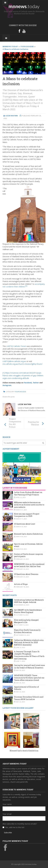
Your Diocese (20, 392)
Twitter (36, 383)
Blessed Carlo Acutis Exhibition (28, 534)
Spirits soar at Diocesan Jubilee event (28, 545)
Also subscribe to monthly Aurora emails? (20, 824)
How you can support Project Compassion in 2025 (27, 515)
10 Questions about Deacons (26, 574)
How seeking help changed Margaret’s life (26, 621)
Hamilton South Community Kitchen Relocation (27, 631)
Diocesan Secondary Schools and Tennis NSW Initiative (29, 698)
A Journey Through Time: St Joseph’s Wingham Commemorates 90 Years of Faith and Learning (29, 655)
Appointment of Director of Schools (26, 688)
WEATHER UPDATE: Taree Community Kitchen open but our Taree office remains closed (29, 678)
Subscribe (8, 833)
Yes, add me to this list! (15, 827)
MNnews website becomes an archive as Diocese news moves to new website (29, 505)
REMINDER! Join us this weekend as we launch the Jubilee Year (29, 565)
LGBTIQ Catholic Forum (16, 346)
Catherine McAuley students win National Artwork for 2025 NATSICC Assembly (29, 642)
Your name (7, 804)
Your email (7, 814)
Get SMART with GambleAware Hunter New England (28, 611)
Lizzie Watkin (25, 404)
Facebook (28, 383)
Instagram (7, 385)
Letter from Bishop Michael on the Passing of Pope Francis (28, 493)
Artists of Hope (21, 584)
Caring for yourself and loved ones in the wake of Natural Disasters (30, 666)
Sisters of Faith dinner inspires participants (28, 555)
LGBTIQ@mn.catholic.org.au (15, 361)
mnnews (24, 6)
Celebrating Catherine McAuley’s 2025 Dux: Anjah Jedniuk (29, 601)
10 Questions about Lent (25, 524)
